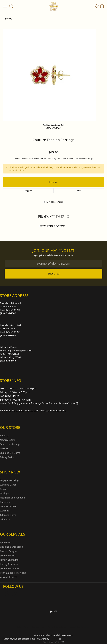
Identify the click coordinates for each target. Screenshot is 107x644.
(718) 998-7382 (54, 128)
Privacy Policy (7, 457)
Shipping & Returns (10, 453)
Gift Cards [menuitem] (5, 519)
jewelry (9, 18)
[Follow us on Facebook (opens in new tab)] (14, 593)
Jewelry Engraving (9, 560)
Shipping (28, 191)
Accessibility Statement (79, 627)
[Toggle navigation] (5, 6)
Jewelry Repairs (8, 555)
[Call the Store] (8, 313)
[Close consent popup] (60, 639)
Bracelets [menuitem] (5, 502)
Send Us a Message (10, 444)
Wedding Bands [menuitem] (8, 485)
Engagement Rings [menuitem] (10, 480)
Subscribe (54, 273)
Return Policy (23, 627)
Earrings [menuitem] (4, 493)
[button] (11, 6)
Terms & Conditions (57, 627)
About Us (5, 436)
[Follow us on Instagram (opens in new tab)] (6, 593)
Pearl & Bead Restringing (13, 573)
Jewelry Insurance (9, 564)
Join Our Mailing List (54, 251)
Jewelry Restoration (10, 568)
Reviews (4, 449)
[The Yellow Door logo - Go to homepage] (54, 6)
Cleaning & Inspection (11, 547)
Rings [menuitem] (3, 489)
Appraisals (5, 542)
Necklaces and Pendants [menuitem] (13, 498)
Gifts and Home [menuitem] (8, 515)
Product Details (54, 217)
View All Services (9, 577)
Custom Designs (8, 551)
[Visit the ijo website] (54, 611)
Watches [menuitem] (4, 511)
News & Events (8, 440)
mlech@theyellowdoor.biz (53, 411)
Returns (79, 191)
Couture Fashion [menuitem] (9, 506)
